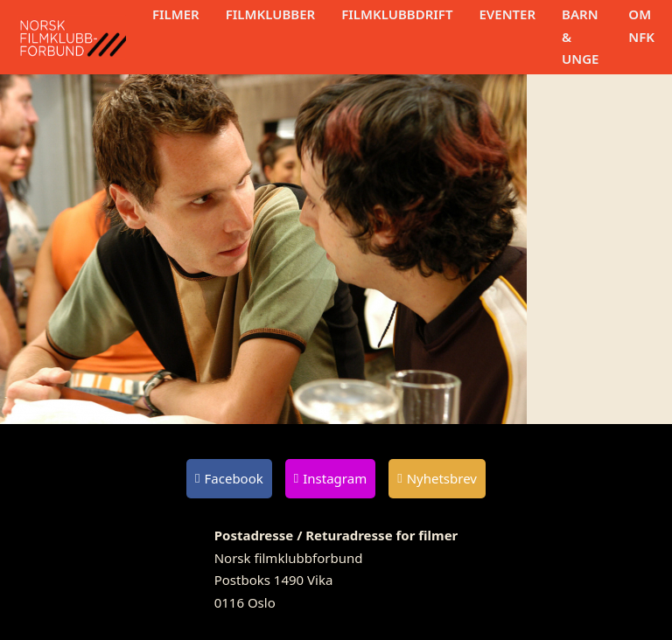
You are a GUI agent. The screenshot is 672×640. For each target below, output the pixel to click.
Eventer (507, 14)
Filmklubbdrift (397, 14)
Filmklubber (270, 14)
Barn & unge (580, 36)
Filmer (176, 14)
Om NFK (641, 25)
